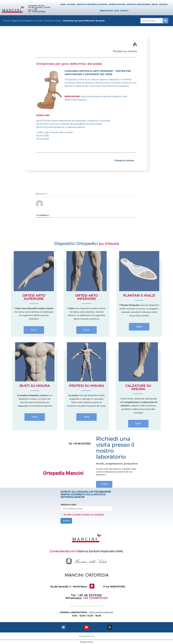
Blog (117, 11)
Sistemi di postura (117, 4)
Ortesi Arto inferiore (86, 297)
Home (63, 4)
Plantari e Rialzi (139, 295)
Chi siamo (71, 4)
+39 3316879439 (95, 598)
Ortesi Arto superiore (34, 297)
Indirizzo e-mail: (86, 507)
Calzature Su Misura (138, 387)
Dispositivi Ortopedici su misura (92, 4)
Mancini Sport (106, 11)
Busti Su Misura (35, 386)
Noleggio (163, 4)
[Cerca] (165, 21)
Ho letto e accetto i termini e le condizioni (84, 515)
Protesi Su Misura (87, 386)
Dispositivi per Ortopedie (139, 4)
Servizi (155, 4)
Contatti (124, 11)
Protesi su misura (52, 21)
